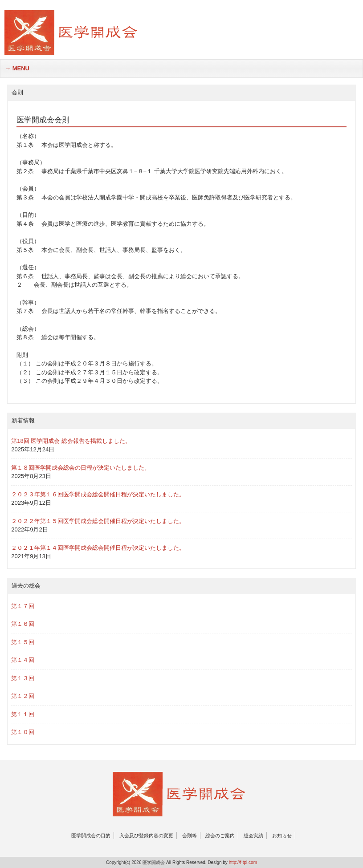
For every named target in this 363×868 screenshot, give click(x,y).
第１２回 (23, 696)
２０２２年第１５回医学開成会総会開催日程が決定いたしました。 (98, 521)
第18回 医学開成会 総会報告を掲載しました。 (71, 441)
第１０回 (23, 732)
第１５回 (23, 642)
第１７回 (23, 606)
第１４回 (23, 660)
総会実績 (253, 836)
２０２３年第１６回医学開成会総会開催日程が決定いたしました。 (98, 494)
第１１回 (23, 714)
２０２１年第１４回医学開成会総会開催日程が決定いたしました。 (98, 548)
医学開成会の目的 (91, 836)
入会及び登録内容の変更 (146, 836)
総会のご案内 (220, 836)
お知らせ (282, 836)
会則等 (190, 836)
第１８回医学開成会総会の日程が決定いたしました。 (81, 468)
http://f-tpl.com (243, 862)
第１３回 (23, 678)
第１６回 (23, 624)
